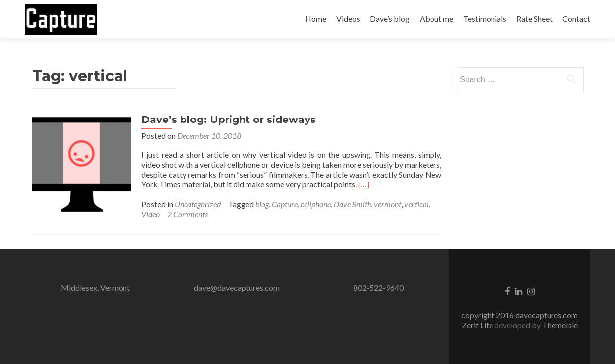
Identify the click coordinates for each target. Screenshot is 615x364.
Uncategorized (198, 204)
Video (151, 214)
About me (436, 19)
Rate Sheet (534, 19)
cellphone (316, 204)
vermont (388, 204)
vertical (416, 204)
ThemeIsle (560, 325)
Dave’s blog (390, 19)
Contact (576, 19)
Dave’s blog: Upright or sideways (229, 120)
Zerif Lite (478, 325)
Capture (285, 204)
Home (316, 19)
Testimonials (485, 19)
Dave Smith (352, 204)
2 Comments (187, 214)
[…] (364, 184)
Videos (348, 19)
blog (262, 204)
